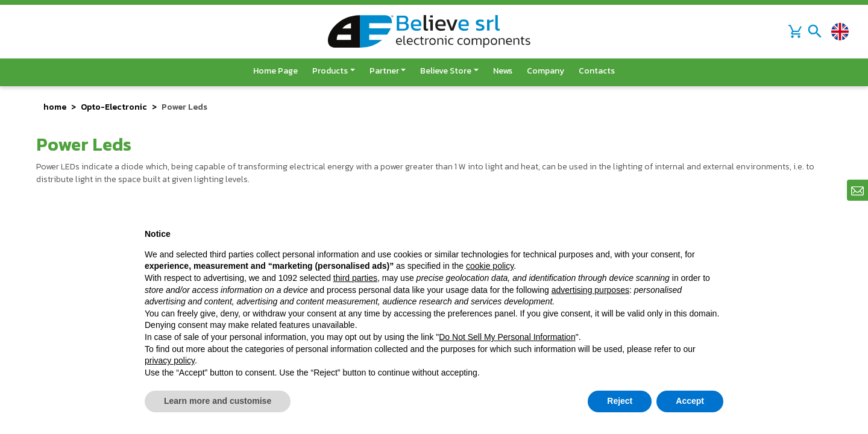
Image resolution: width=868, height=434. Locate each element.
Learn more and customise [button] (218, 401)
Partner (384, 71)
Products (330, 71)
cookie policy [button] (490, 266)
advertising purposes (590, 290)
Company (546, 71)
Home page (275, 71)
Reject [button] (620, 401)
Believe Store (446, 71)
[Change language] (840, 32)
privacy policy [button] (170, 360)
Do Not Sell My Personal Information (507, 337)
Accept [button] (690, 401)
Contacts (597, 71)
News (503, 71)
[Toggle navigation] (815, 31)
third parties (355, 278)
